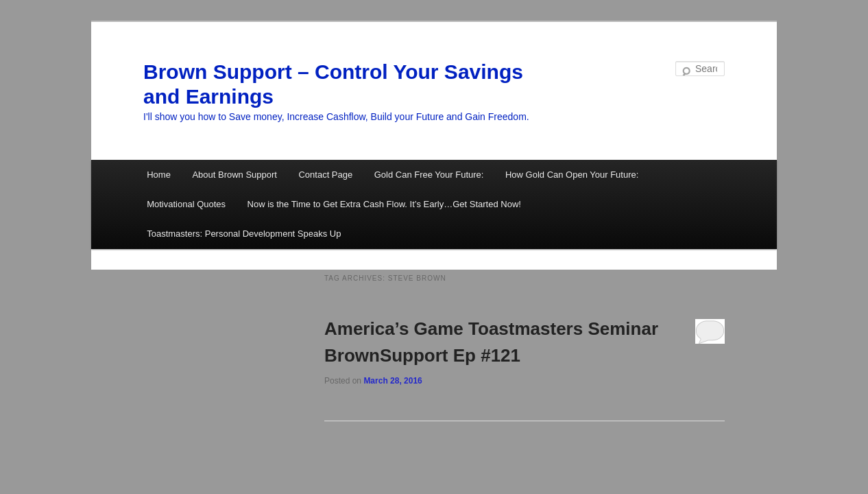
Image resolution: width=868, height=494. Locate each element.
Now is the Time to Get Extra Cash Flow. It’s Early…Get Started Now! (384, 204)
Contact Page (325, 175)
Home (159, 175)
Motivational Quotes (186, 204)
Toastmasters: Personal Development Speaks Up (244, 234)
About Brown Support (234, 175)
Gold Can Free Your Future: (429, 175)
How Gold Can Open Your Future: (572, 175)
